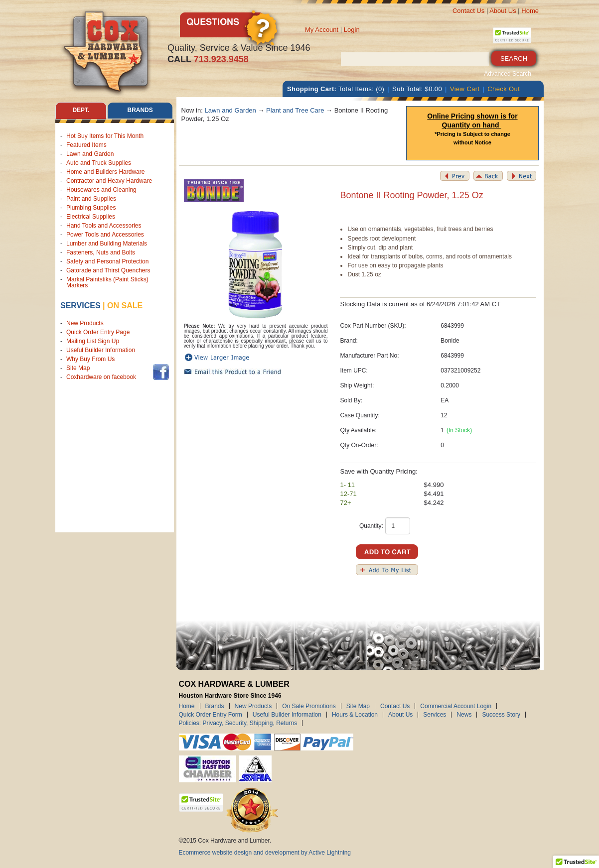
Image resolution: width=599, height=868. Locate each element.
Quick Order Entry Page (98, 332)
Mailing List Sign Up (93, 341)
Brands (215, 706)
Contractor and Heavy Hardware (109, 181)
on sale (125, 306)
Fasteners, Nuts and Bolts (101, 252)
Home (530, 11)
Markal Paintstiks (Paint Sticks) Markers (107, 282)
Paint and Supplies (91, 199)
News (464, 715)
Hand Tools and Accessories (104, 226)
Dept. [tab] (81, 111)
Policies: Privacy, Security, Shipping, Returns (238, 723)
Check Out (504, 89)
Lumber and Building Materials (107, 244)
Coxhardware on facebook (103, 377)
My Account (322, 30)
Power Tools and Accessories (105, 235)
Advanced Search (508, 74)
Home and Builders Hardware (105, 172)
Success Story (501, 715)
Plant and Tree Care (295, 110)
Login (352, 30)
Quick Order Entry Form (211, 715)
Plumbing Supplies (91, 208)
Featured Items (86, 145)
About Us (503, 11)
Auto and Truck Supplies (99, 163)
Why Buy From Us (90, 359)
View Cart (465, 89)
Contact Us (468, 11)
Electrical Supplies (91, 217)
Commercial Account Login (456, 706)
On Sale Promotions (309, 706)
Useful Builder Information (101, 350)
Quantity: (371, 526)
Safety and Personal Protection (107, 261)
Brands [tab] (140, 111)
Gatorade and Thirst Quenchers (108, 270)
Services (80, 306)
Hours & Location (355, 715)
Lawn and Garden (90, 154)
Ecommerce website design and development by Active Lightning (265, 853)
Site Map (78, 368)
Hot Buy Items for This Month (105, 136)
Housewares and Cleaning (101, 190)
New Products (85, 323)
